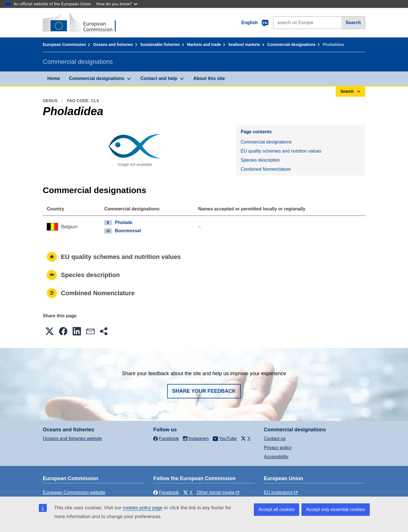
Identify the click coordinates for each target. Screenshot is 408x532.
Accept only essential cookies (336, 509)
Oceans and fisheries (113, 45)
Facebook (166, 492)
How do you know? (117, 4)
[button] (50, 331)
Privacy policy (278, 448)
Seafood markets (244, 45)
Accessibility (276, 457)
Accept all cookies (277, 509)
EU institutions (278, 492)
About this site (209, 78)
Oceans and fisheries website (72, 439)
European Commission (64, 45)
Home (54, 78)
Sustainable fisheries (160, 45)
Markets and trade (204, 45)
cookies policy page (143, 508)
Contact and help (159, 78)
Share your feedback (204, 391)
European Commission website (74, 492)
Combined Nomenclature (266, 169)
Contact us (275, 439)
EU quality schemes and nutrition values (281, 151)
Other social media (215, 492)
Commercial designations (291, 45)
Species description (260, 160)
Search (353, 23)
